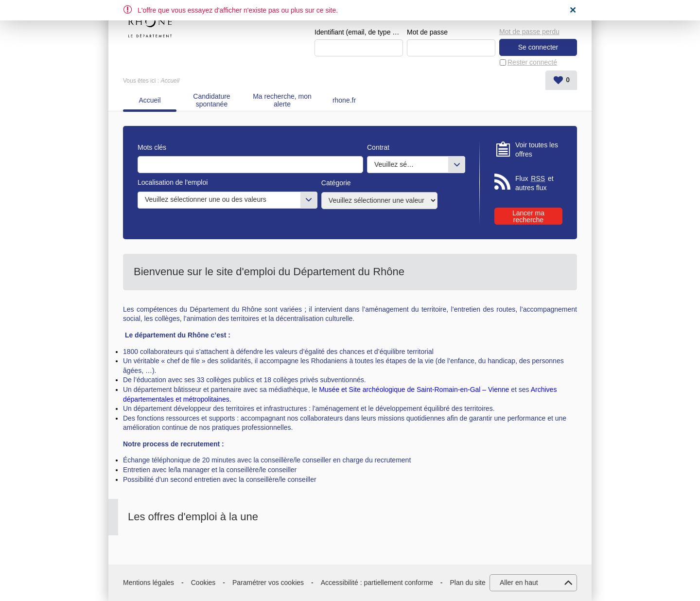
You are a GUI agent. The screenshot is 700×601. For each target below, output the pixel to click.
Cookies (203, 583)
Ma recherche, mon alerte (282, 100)
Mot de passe (427, 32)
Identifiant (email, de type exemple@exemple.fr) (359, 32)
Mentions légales (149, 583)
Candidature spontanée (211, 100)
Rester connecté (532, 62)
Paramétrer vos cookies (268, 583)
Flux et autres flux (534, 183)
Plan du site (468, 583)
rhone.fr (344, 100)
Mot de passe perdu (529, 32)
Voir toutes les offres (537, 150)
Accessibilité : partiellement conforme (377, 583)
